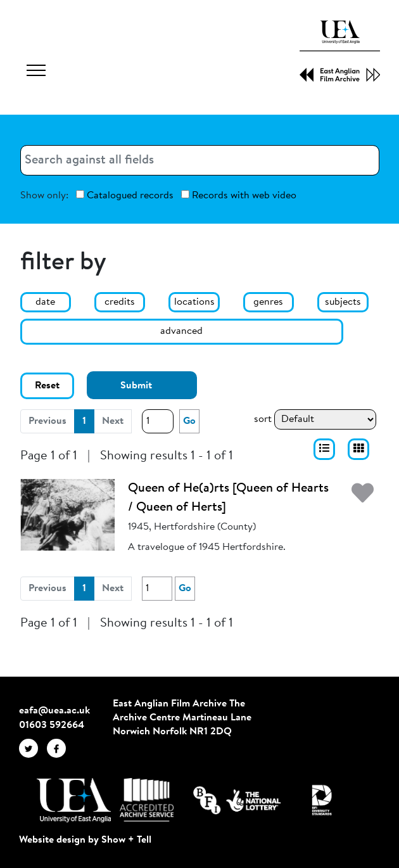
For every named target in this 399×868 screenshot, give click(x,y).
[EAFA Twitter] (33, 748)
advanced (181, 331)
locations (194, 302)
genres (268, 302)
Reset (47, 386)
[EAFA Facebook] (60, 748)
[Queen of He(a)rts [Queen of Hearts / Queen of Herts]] (68, 514)
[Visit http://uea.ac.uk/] (74, 800)
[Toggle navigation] (36, 72)
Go (189, 421)
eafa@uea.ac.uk (54, 711)
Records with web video (239, 195)
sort (263, 419)
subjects (343, 302)
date (45, 302)
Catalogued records (125, 195)
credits (120, 302)
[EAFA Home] (340, 51)
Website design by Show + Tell (85, 840)
